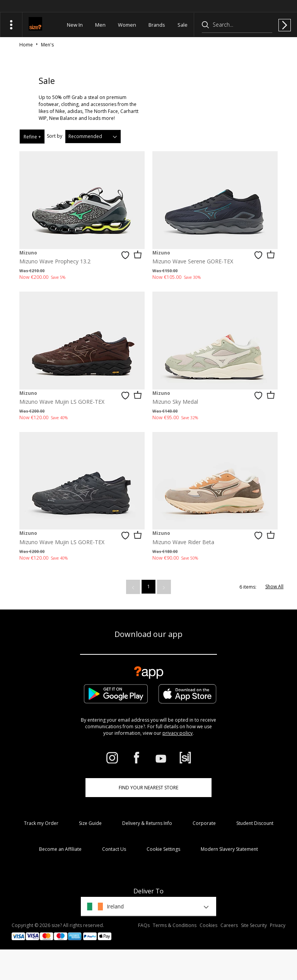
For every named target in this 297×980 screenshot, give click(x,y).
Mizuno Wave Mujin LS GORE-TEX (62, 402)
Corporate (204, 823)
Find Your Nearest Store (148, 788)
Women (127, 25)
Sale (183, 25)
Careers (229, 925)
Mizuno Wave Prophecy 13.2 (55, 261)
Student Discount (255, 823)
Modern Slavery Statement (229, 849)
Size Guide (90, 823)
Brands (157, 25)
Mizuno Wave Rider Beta (183, 542)
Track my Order (41, 823)
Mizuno (28, 253)
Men (100, 25)
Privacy (278, 925)
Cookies (208, 925)
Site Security (254, 925)
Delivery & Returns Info (147, 823)
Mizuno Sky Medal (175, 402)
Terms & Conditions (175, 925)
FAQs (144, 925)
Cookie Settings (163, 849)
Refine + (32, 137)
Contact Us (114, 849)
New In (75, 25)
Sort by (55, 136)
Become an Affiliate (60, 849)
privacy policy (178, 733)
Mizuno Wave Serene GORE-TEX (193, 261)
